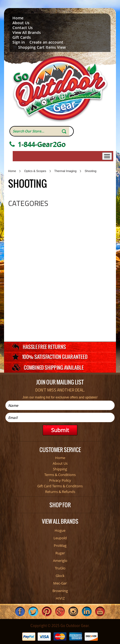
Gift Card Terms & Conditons (60, 486)
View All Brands (27, 33)
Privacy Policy (60, 480)
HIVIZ (60, 598)
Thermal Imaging (66, 171)
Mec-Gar (60, 583)
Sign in (19, 42)
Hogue (60, 530)
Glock (60, 576)
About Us (21, 23)
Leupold (60, 538)
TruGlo (60, 568)
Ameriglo (60, 561)
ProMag (60, 545)
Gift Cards (22, 37)
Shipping (60, 469)
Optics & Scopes (35, 171)
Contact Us (23, 28)
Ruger (60, 553)
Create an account (46, 42)
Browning (60, 591)
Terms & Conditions (60, 475)
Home (18, 18)
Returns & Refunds (60, 492)
